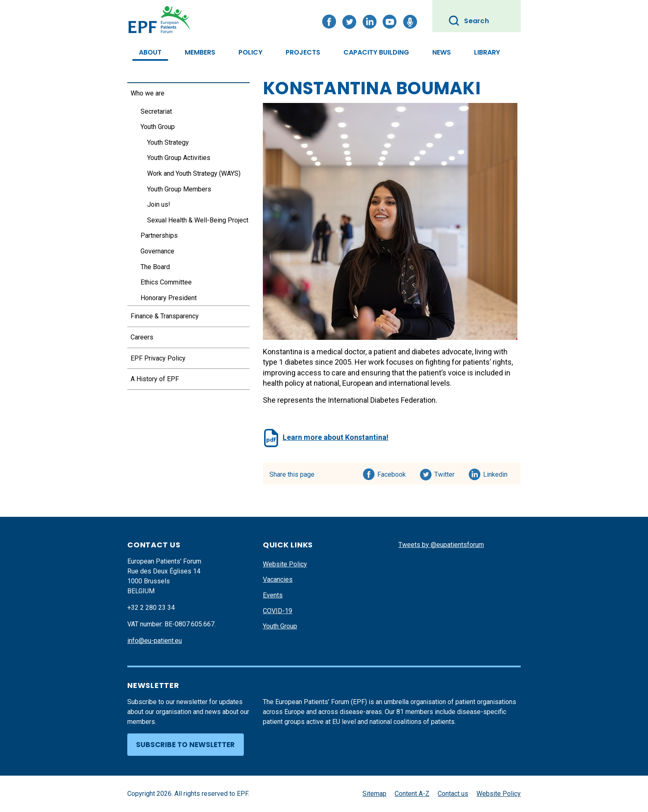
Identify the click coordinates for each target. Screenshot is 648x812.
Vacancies (278, 579)
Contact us (453, 794)
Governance (157, 251)
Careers (142, 337)
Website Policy (285, 564)
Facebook (392, 473)
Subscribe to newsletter (185, 745)
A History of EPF (155, 379)
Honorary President (169, 298)
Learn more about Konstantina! (336, 437)
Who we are (148, 93)
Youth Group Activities (179, 158)
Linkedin (496, 473)
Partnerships (159, 235)
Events (273, 595)
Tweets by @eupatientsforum (441, 545)
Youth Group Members (179, 189)
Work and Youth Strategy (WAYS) (194, 173)
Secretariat (156, 111)
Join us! (159, 204)
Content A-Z (412, 794)
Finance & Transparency (165, 316)
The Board (155, 267)
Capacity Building (376, 52)
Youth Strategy (168, 142)
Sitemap (374, 794)
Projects (303, 52)
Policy (250, 52)
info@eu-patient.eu (155, 641)
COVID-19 (278, 611)
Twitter (447, 473)
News (442, 52)
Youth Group (158, 127)
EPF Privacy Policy (158, 358)
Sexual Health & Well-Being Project (198, 220)
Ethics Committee (166, 282)
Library (487, 52)
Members (200, 52)
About (150, 52)
